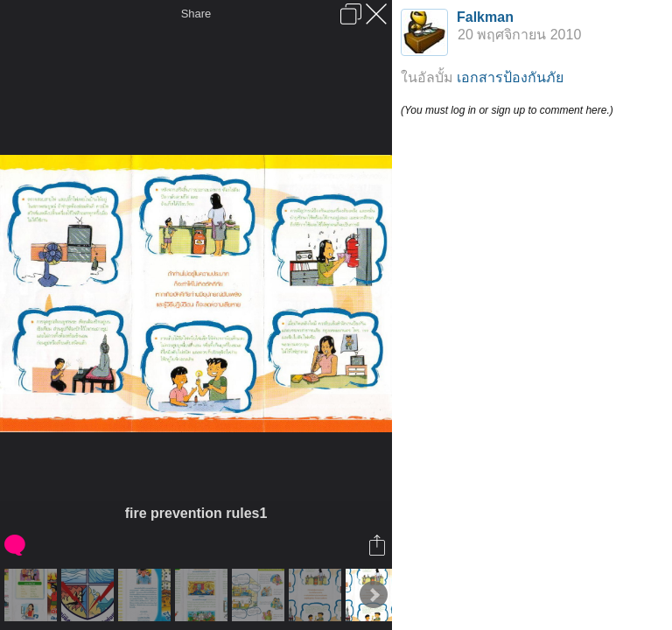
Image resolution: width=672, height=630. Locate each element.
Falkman (485, 17)
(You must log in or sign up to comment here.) (507, 110)
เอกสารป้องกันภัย (510, 77)
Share (196, 14)
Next (374, 595)
